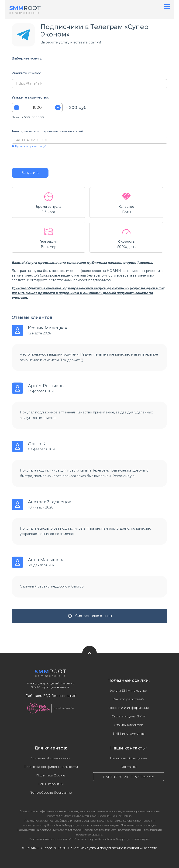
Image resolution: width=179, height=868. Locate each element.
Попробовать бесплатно (51, 792)
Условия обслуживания (51, 758)
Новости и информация (128, 708)
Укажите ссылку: (26, 73)
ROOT (25, 8)
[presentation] (40, 158)
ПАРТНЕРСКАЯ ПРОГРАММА (128, 777)
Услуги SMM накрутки (129, 690)
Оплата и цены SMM (129, 716)
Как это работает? (128, 699)
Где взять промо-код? (29, 146)
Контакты (129, 767)
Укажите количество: (30, 97)
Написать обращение (128, 758)
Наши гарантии (51, 784)
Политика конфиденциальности (51, 767)
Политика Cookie (51, 775)
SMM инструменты (129, 733)
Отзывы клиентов (128, 725)
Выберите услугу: (27, 58)
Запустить (30, 173)
